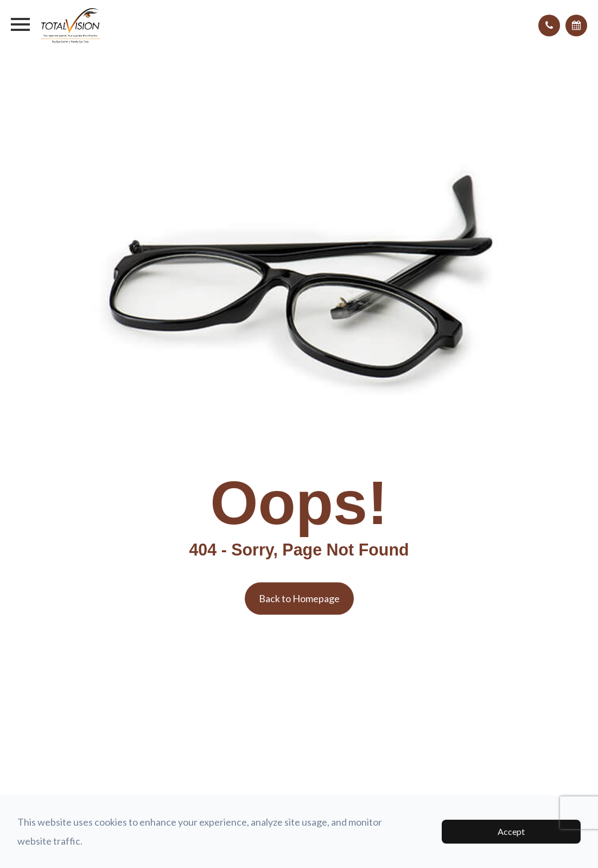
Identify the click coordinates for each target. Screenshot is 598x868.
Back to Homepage (299, 598)
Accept (511, 831)
